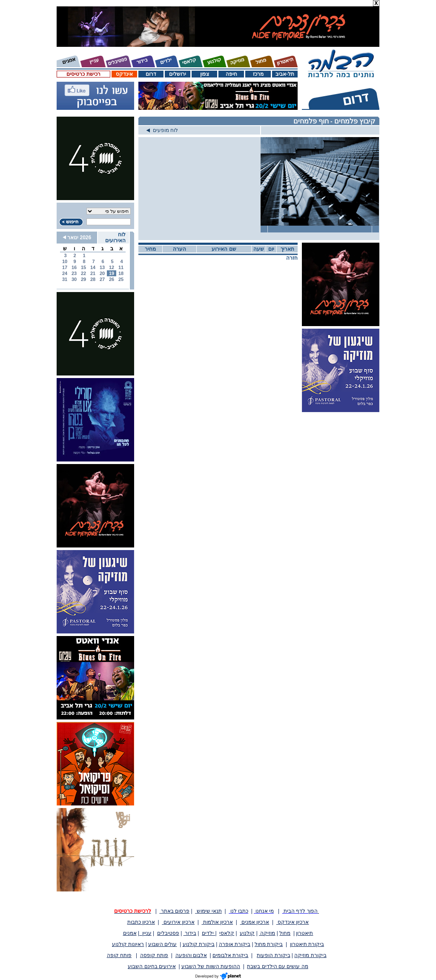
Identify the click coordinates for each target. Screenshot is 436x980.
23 (74, 273)
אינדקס (124, 74)
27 (102, 279)
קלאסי (227, 933)
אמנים (130, 933)
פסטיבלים (168, 933)
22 (83, 273)
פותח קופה (119, 955)
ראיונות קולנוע (128, 944)
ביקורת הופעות (273, 955)
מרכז (258, 74)
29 (83, 279)
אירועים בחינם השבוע (152, 966)
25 (121, 279)
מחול (285, 933)
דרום (151, 74)
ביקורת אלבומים (230, 955)
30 (74, 279)
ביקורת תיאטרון (307, 944)
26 (112, 279)
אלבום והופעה (191, 955)
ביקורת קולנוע (199, 944)
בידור (190, 933)
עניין (145, 933)
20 (102, 273)
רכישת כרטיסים (83, 74)
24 (65, 273)
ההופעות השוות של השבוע (211, 966)
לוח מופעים (162, 130)
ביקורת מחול (269, 944)
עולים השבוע (162, 944)
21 (93, 273)
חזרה (292, 258)
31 (65, 279)
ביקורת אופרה (235, 944)
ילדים (208, 933)
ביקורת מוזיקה (310, 955)
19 (112, 273)
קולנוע (247, 933)
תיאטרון (304, 933)
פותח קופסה (154, 955)
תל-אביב (285, 74)
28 (93, 279)
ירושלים (178, 74)
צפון (205, 74)
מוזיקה (267, 933)
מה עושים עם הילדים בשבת (277, 966)
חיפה (231, 74)
